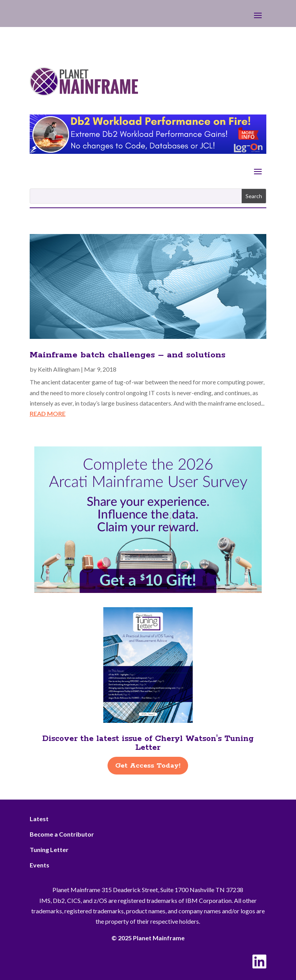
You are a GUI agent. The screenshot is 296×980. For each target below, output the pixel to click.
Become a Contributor (62, 834)
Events (40, 865)
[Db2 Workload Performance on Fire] (148, 151)
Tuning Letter (49, 850)
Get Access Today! (148, 766)
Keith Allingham (59, 369)
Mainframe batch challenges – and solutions (128, 355)
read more (48, 413)
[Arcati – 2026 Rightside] (148, 590)
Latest (39, 819)
